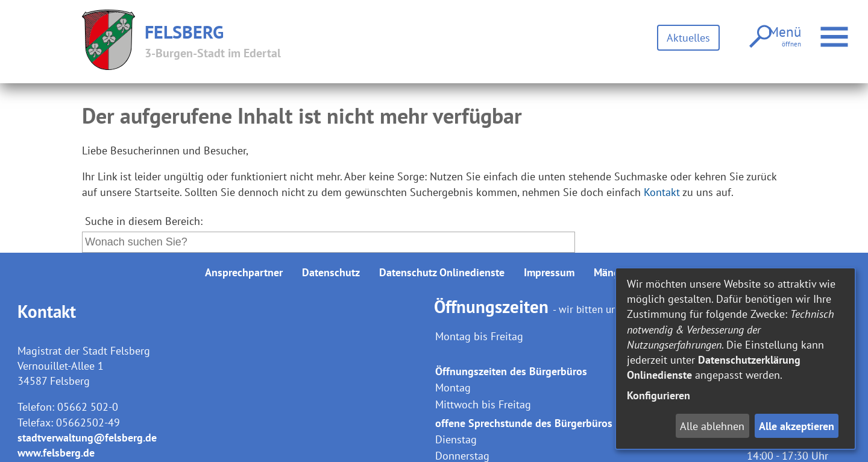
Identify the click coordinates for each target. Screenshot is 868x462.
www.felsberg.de (56, 453)
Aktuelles (687, 38)
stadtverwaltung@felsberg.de (87, 438)
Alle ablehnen (712, 426)
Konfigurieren (659, 395)
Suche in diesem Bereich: (144, 221)
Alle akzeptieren (797, 426)
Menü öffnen (833, 30)
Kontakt (662, 192)
